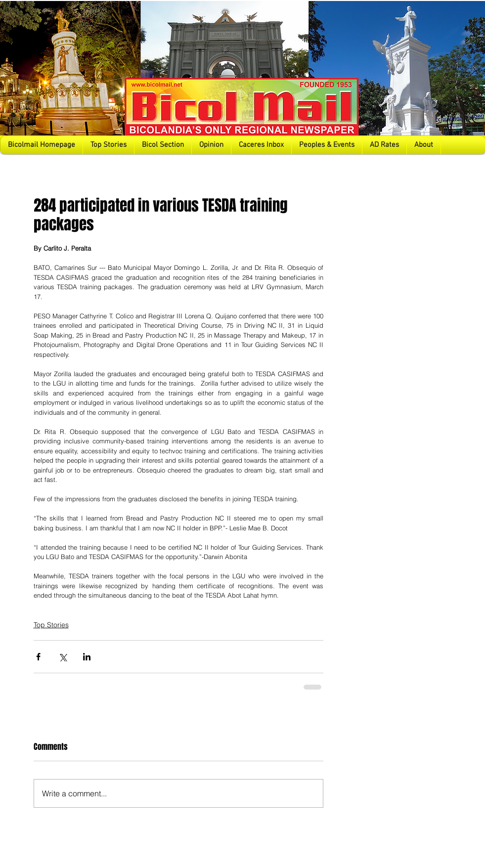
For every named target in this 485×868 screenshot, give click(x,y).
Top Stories (51, 625)
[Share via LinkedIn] (87, 657)
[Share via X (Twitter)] (63, 657)
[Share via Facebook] (38, 657)
